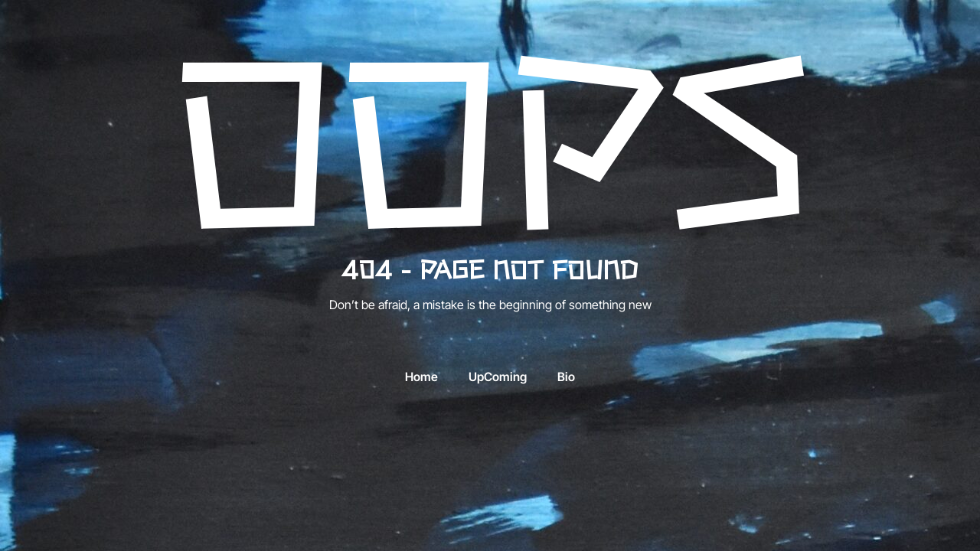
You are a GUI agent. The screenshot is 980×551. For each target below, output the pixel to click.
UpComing (498, 377)
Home (421, 377)
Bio (566, 377)
